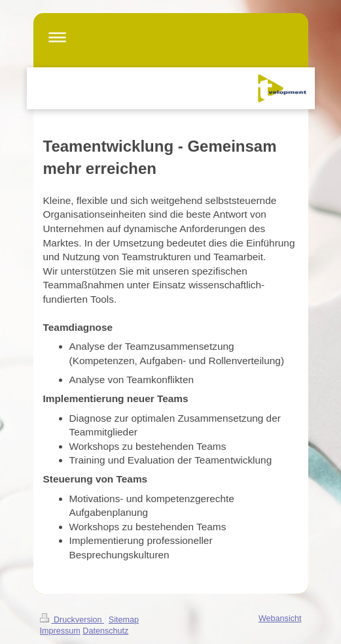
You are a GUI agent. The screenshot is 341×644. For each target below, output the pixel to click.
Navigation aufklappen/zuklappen (171, 37)
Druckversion (72, 620)
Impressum (60, 631)
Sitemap (124, 620)
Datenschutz (105, 631)
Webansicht (280, 619)
